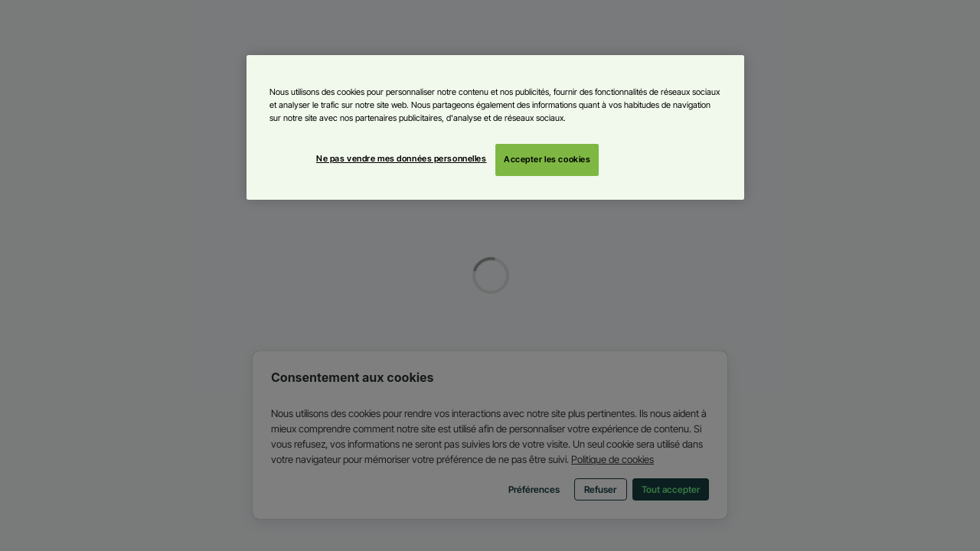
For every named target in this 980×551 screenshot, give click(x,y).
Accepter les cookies (547, 159)
